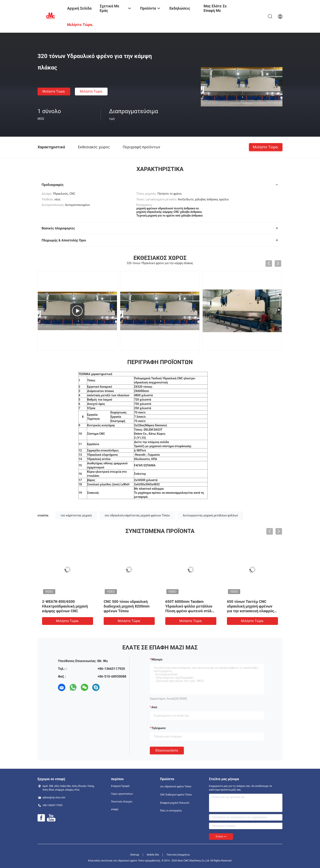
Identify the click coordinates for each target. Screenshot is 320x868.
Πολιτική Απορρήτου (178, 855)
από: (154, 707)
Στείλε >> (221, 837)
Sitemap (135, 855)
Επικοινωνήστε (167, 750)
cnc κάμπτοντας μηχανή (76, 515)
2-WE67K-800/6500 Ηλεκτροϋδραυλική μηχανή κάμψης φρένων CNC (65, 606)
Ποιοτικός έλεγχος (122, 802)
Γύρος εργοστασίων (122, 794)
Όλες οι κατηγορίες (171, 811)
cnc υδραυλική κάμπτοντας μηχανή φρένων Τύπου (137, 515)
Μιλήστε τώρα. (54, 91)
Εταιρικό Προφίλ (120, 786)
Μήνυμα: (157, 659)
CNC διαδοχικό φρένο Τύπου (176, 795)
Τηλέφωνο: (159, 728)
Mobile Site (153, 855)
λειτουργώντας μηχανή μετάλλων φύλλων (211, 515)
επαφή (115, 809)
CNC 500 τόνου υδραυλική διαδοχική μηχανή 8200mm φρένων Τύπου (127, 606)
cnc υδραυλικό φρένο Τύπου (176, 786)
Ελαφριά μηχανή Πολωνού (175, 803)
